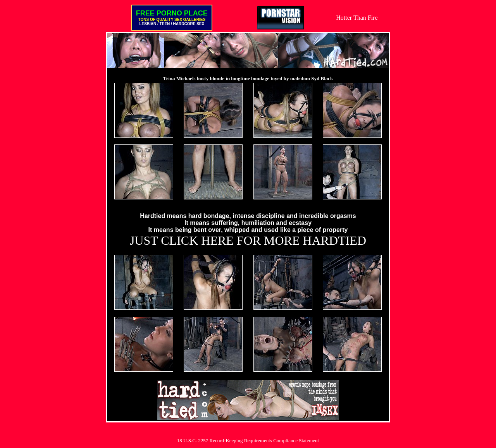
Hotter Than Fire (357, 18)
